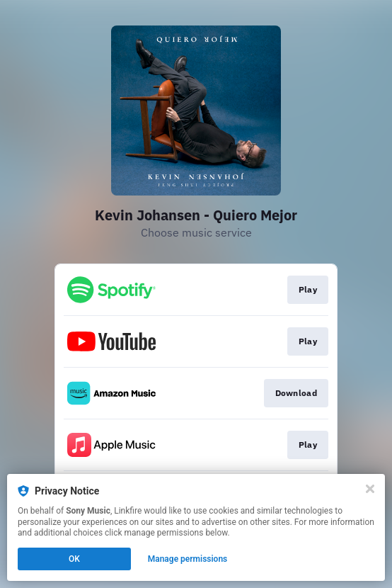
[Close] (370, 489)
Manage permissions (188, 559)
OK (74, 559)
